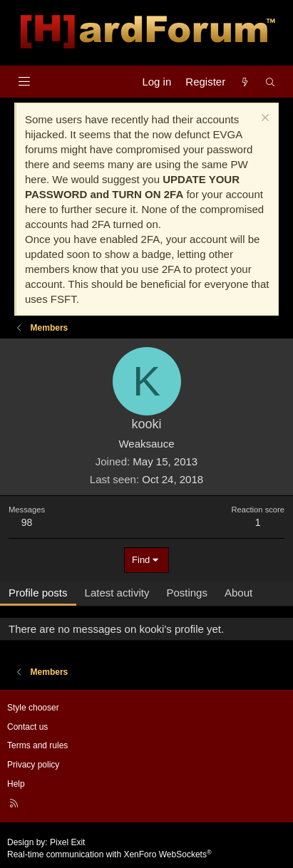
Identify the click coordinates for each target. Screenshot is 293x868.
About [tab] (238, 593)
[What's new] (245, 82)
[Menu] (24, 82)
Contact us (27, 727)
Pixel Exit (67, 842)
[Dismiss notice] (263, 119)
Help (16, 784)
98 (27, 522)
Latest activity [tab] (117, 593)
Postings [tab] (187, 593)
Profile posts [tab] (38, 593)
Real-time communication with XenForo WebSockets (109, 854)
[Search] (271, 82)
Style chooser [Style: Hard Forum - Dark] (33, 708)
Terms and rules (37, 745)
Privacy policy (33, 765)
